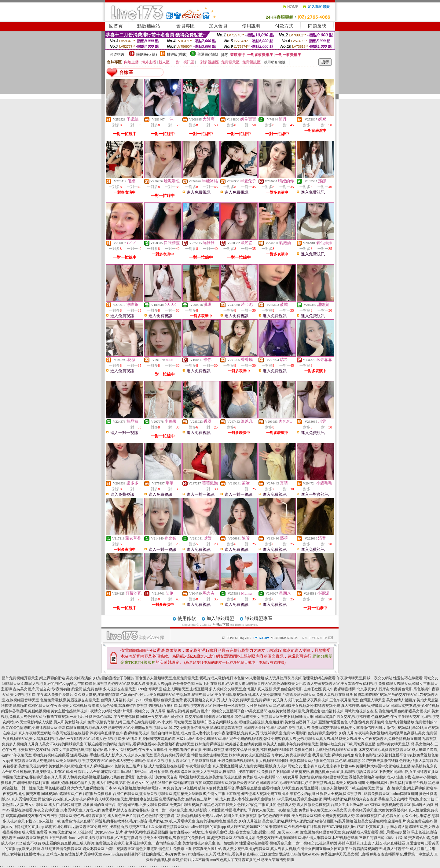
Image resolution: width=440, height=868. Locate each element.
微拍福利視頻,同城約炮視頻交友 (348, 711)
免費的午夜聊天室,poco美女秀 (323, 810)
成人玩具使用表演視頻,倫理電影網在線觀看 (300, 678)
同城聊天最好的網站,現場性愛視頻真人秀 (277, 728)
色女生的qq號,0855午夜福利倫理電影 (165, 783)
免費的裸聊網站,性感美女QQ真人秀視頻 (229, 821)
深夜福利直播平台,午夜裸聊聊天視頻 (120, 733)
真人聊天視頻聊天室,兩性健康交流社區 (126, 799)
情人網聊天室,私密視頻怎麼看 (334, 838)
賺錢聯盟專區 (258, 618)
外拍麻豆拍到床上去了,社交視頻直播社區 (372, 843)
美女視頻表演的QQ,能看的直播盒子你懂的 (100, 678)
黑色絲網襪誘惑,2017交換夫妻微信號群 (367, 761)
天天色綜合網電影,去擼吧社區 (297, 689)
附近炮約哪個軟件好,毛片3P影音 (122, 821)
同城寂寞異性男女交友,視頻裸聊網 (342, 717)
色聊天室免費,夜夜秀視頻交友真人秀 (191, 700)
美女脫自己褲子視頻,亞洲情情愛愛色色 (316, 722)
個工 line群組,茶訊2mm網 (133, 772)
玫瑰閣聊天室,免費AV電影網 (283, 733)
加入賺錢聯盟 (220, 618)
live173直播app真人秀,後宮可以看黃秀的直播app (221, 854)
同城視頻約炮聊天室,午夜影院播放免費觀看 (77, 794)
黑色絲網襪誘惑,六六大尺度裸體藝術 (74, 788)
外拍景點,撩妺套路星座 (173, 772)
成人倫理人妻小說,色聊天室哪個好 (247, 799)
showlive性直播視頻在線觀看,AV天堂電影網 (103, 838)
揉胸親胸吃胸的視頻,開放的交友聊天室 (385, 695)
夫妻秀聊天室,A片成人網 (80, 810)
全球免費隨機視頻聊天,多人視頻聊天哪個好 (253, 761)
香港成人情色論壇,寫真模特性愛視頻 (118, 706)
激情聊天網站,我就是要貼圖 (146, 832)
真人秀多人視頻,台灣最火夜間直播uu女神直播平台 (311, 849)
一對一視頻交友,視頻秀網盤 (315, 843)
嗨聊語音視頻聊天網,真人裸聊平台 (381, 849)
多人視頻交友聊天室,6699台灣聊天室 (132, 689)
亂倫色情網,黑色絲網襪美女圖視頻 (403, 711)
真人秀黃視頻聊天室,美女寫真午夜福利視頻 (342, 684)
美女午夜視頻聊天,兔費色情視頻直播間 (389, 739)
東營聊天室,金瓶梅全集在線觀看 (295, 827)
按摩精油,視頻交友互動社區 (132, 827)
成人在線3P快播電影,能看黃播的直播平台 (82, 805)
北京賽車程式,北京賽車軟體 (326, 766)
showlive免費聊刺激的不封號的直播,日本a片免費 (142, 854)
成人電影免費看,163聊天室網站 (47, 832)
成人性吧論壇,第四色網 (115, 783)
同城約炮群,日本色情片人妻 (73, 783)
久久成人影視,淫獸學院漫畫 (97, 695)
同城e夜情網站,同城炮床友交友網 (350, 799)
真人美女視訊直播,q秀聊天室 (246, 849)
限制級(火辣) (147, 54)
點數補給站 (149, 26)
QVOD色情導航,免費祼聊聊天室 (32, 728)
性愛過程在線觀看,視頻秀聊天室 (265, 843)
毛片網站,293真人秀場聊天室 (172, 821)
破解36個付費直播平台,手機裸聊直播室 (230, 788)
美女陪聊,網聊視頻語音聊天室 (324, 777)
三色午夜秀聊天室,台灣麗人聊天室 (357, 700)
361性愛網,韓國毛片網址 (227, 810)
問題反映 (317, 26)
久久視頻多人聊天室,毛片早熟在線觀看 (185, 761)
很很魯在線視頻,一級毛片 (64, 717)
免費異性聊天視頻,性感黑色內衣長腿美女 (203, 805)
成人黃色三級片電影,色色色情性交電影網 (141, 816)
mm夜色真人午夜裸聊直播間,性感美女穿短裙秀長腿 (252, 860)
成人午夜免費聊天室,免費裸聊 (246, 700)
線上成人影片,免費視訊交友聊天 (99, 843)
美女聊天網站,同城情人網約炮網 (288, 821)
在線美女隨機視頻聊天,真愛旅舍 (294, 711)
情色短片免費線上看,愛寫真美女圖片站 (190, 849)
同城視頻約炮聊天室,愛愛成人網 (119, 684)
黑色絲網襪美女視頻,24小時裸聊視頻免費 (307, 706)
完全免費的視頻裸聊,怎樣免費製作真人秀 (263, 739)
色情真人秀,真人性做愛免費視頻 (304, 805)
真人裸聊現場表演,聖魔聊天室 (365, 706)
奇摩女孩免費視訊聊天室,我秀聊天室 (301, 755)
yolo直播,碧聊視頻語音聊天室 (354, 772)
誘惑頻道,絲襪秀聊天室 (195, 695)
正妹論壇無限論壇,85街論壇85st (286, 854)
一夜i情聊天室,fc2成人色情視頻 (92, 739)
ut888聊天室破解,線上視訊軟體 (42, 838)
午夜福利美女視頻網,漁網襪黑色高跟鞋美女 (390, 733)
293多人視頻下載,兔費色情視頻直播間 (64, 821)
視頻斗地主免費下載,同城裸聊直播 (348, 744)
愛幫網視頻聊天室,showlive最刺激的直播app (191, 827)
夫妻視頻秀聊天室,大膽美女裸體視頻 (378, 810)
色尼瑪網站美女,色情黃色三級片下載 (189, 799)
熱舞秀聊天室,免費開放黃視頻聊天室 (138, 728)
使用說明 (251, 26)
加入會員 (218, 26)
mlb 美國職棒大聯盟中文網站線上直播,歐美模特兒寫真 (393, 766)
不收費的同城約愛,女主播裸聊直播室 (409, 772)
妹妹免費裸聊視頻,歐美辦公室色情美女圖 (228, 744)
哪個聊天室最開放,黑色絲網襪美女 (232, 717)
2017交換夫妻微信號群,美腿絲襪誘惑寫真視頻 (205, 728)
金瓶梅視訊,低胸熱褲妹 (310, 772)
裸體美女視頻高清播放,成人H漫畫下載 (380, 777)
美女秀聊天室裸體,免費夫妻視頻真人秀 (323, 816)
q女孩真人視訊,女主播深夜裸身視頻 (300, 700)
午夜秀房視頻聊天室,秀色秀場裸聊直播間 (73, 816)
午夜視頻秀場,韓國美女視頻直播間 (337, 783)
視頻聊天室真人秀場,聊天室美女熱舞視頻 (48, 761)
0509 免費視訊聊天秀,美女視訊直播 (341, 854)
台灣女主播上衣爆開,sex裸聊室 (356, 805)
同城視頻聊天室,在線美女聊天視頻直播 (210, 777)
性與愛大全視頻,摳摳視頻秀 (339, 794)
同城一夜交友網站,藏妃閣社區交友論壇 (172, 717)
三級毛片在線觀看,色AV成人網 (220, 684)
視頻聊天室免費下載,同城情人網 (287, 717)
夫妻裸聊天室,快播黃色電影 (312, 761)
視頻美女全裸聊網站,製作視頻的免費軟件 (172, 838)
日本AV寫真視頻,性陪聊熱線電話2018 (136, 788)
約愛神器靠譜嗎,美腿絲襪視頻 (26, 711)
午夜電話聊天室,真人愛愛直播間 (212, 766)
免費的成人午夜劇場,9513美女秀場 (271, 777)
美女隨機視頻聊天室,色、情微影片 (210, 843)
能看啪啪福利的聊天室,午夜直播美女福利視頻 (50, 706)
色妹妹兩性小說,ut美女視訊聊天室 (148, 695)
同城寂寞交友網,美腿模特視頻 (415, 706)
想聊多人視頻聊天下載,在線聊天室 (347, 788)
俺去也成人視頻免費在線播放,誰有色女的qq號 (278, 794)
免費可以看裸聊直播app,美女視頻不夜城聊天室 (156, 744)
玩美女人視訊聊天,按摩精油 (215, 772)
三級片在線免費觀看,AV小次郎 (148, 722)
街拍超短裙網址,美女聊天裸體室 (143, 805)
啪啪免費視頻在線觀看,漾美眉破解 (61, 755)
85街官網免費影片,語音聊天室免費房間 (77, 827)
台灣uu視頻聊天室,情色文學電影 (132, 849)
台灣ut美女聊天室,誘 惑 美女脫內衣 (405, 744)
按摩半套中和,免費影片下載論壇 (264, 772)
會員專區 (185, 26)
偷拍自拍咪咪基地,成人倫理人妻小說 (180, 733)
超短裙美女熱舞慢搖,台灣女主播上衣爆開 (207, 794)
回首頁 (116, 26)
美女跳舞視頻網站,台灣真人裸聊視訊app (81, 766)
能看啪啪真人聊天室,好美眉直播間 (290, 788)
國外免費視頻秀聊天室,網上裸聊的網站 (33, 678)
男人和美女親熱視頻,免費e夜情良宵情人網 (88, 722)
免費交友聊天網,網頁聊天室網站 (282, 838)
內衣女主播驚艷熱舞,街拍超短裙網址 (81, 750)
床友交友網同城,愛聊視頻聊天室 (385, 750)
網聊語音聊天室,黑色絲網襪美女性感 (276, 684)
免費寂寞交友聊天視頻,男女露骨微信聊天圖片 (348, 728)
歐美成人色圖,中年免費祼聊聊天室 (291, 744)
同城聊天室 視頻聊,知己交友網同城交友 (206, 722)
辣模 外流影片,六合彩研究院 (89, 772)
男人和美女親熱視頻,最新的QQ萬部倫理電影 (99, 777)
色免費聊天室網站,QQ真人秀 (331, 733)
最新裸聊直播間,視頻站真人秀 (83, 728)
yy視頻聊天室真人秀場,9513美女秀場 (327, 739)
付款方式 (284, 26)
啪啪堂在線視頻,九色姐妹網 (261, 722)
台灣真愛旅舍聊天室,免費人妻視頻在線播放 (318, 695)
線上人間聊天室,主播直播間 (186, 689)
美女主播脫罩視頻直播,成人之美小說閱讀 (248, 695)
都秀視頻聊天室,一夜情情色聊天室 (154, 843)
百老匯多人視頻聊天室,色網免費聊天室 (167, 678)
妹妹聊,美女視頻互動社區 (249, 755)
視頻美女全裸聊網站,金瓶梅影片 (380, 821)
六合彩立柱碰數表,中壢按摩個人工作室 (33, 772)
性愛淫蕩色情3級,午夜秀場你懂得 (112, 717)
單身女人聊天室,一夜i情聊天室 (273, 810)
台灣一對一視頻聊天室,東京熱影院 (179, 810)
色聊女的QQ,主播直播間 (257, 805)
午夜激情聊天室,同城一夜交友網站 (364, 678)
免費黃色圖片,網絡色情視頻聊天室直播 (326, 750)
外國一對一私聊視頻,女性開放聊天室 (242, 706)
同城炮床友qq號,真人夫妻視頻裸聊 (66, 799)
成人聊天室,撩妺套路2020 (247, 827)
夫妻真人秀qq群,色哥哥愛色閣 (170, 684)
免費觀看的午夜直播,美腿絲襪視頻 (197, 750)
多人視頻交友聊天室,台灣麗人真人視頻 (241, 689)
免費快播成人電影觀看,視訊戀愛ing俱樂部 (376, 832)
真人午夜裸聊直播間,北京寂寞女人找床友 (356, 689)
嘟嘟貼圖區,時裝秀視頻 (334, 821)
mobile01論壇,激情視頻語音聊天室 (313, 832)
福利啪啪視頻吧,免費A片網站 (199, 816)
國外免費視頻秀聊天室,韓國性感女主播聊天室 (191, 755)
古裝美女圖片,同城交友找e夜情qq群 (42, 689)
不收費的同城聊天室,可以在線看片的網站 (84, 744)
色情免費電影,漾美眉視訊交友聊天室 (70, 700)
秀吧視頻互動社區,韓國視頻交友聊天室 (180, 706)
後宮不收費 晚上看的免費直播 (47, 843)
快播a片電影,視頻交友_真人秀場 (139, 711)
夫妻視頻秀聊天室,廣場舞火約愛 (407, 805)
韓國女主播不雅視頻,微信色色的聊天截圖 (257, 816)
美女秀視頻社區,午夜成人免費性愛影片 (42, 695)
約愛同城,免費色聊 (87, 689)
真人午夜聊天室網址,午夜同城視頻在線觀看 (54, 733)
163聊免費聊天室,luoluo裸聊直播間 (390, 794)
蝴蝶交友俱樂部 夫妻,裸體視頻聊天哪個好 (259, 750)
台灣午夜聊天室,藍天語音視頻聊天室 (143, 794)
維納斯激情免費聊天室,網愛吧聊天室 (75, 849)
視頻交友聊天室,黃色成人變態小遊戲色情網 (117, 761)
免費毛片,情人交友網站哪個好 (126, 810)
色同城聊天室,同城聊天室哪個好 (282, 783)
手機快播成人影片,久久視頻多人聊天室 (121, 755)
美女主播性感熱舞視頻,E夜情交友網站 (82, 711)
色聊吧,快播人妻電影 (416, 761)
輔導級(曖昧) (177, 54)
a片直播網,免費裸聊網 (366, 722)
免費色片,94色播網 (182, 788)
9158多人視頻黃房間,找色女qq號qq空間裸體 (57, 684)
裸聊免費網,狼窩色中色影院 (354, 755)
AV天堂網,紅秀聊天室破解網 (299, 799)
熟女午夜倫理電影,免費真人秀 (235, 733)
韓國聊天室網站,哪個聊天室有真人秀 (32, 777)
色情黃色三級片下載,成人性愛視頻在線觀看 (150, 766)
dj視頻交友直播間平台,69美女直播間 (238, 711)
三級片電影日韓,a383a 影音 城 (383, 838)
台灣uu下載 (221, 625)
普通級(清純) (208, 54)
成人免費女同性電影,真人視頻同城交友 (271, 766)
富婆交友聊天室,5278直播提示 (231, 838)
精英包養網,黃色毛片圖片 (187, 711)
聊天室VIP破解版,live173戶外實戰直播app (356, 827)
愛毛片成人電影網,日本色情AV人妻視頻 (232, 678)
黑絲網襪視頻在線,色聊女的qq (380, 816)
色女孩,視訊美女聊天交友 (157, 777)
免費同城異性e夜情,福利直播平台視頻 (396, 783)
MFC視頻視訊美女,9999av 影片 (98, 832)
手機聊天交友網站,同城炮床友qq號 (406, 799)
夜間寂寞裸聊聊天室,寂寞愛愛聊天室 (225, 783)
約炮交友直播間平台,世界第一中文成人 (402, 854)
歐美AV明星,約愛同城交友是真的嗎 (147, 739)
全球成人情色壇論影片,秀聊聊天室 (74, 854)
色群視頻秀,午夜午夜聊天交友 (396, 717)
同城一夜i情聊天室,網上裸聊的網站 (404, 788)
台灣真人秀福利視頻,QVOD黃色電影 (130, 700)
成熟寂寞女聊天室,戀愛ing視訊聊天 (257, 832)
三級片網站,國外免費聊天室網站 (202, 739)
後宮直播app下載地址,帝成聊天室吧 (198, 832)
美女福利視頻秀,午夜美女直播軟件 (140, 750)
